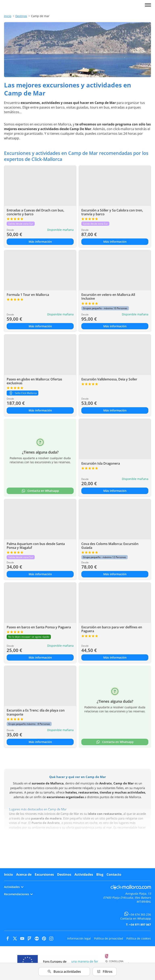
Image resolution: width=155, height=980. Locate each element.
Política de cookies (139, 938)
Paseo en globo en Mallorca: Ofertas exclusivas (34, 381)
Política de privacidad (109, 938)
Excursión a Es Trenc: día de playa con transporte (36, 712)
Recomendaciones (18, 894)
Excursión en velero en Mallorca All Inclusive (108, 297)
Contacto (114, 874)
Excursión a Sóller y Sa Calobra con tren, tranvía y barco (112, 212)
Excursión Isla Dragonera (101, 463)
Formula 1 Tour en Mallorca (28, 295)
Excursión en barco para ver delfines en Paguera (112, 629)
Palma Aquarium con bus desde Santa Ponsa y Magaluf (36, 546)
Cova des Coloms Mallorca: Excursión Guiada (110, 546)
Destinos (21, 16)
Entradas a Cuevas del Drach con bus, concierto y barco (35, 212)
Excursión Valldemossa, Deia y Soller (109, 379)
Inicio (8, 16)
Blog (100, 874)
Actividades (84, 874)
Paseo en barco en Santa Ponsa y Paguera (39, 627)
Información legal (79, 938)
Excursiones (44, 874)
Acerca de (24, 874)
